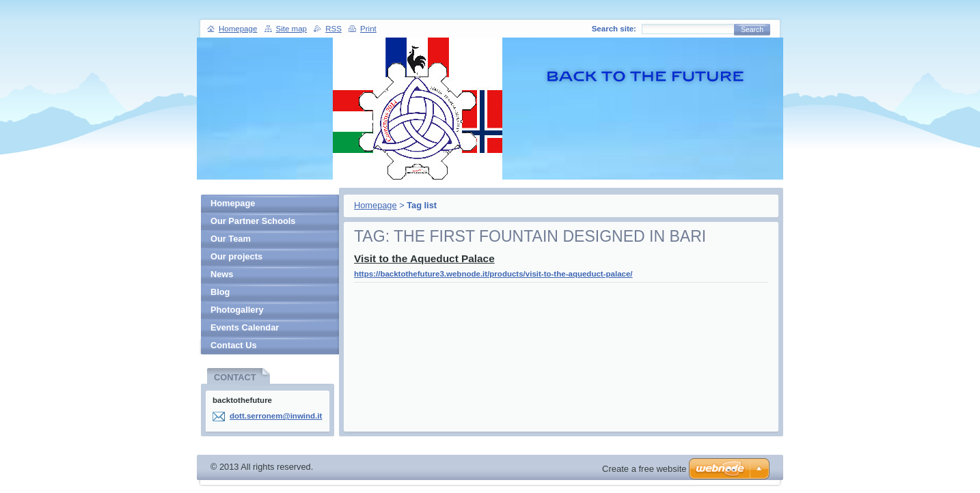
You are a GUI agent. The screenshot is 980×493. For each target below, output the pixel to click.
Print (368, 29)
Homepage (376, 205)
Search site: (614, 29)
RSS (334, 29)
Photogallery (237, 310)
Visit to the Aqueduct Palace (424, 258)
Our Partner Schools (253, 221)
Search (752, 30)
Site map (291, 29)
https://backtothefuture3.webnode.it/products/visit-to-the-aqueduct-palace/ (493, 274)
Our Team (231, 239)
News (222, 274)
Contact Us (234, 345)
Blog (220, 292)
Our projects (236, 256)
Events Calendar (245, 327)
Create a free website (644, 469)
